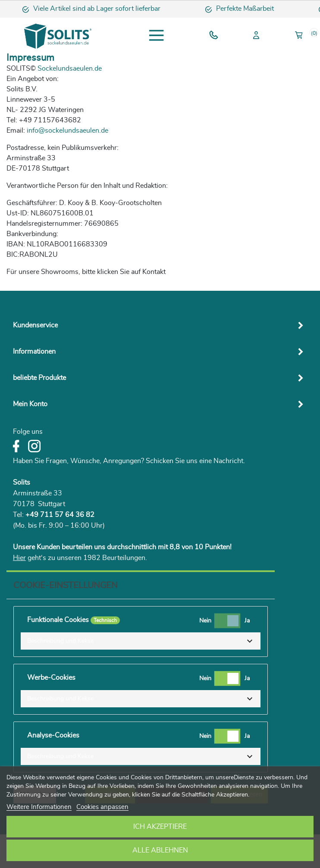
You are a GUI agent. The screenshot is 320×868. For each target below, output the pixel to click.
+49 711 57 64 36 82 (60, 515)
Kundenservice (35, 325)
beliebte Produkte (39, 378)
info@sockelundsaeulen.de (67, 131)
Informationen (34, 352)
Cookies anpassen (102, 807)
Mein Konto (30, 404)
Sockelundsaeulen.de (70, 68)
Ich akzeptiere (160, 827)
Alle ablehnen (160, 850)
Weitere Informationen (39, 807)
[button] (141, 641)
